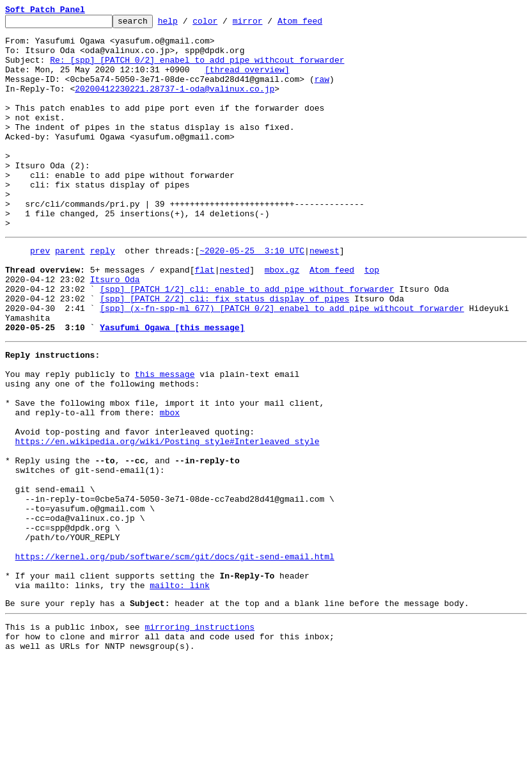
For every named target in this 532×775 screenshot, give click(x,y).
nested (234, 317)
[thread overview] (247, 81)
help (188, 24)
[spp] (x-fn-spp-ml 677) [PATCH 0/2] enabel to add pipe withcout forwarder (282, 364)
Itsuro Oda (115, 329)
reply (103, 294)
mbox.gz (282, 317)
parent (70, 294)
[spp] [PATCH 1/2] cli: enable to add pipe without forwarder (247, 340)
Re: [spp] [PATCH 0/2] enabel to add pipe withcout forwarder (197, 69)
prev (40, 294)
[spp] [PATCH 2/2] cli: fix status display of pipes (224, 352)
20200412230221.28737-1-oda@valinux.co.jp (175, 104)
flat (204, 317)
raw (322, 92)
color (225, 24)
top (372, 317)
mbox (170, 485)
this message (165, 439)
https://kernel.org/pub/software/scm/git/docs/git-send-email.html (175, 658)
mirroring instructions (199, 738)
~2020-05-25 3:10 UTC (252, 294)
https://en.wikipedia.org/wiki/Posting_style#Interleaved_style (168, 520)
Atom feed (320, 24)
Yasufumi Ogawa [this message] (172, 387)
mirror (268, 24)
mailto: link (180, 692)
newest (325, 294)
